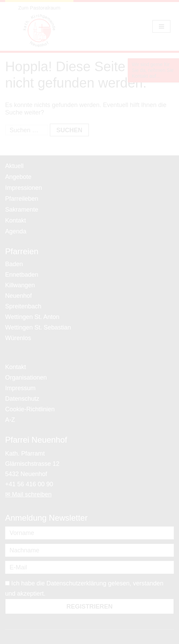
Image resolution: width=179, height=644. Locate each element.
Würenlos (18, 338)
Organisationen (26, 378)
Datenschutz (22, 399)
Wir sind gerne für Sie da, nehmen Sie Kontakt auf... (153, 70)
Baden (14, 264)
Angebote (18, 177)
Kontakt (16, 220)
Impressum (20, 388)
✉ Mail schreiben (28, 494)
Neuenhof (18, 296)
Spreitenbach (23, 306)
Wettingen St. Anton (32, 317)
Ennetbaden (22, 275)
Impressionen (24, 188)
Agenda (16, 231)
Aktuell (14, 166)
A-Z (10, 420)
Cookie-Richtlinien (30, 409)
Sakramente (22, 210)
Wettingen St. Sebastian (38, 327)
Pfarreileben (22, 199)
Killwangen (20, 285)
